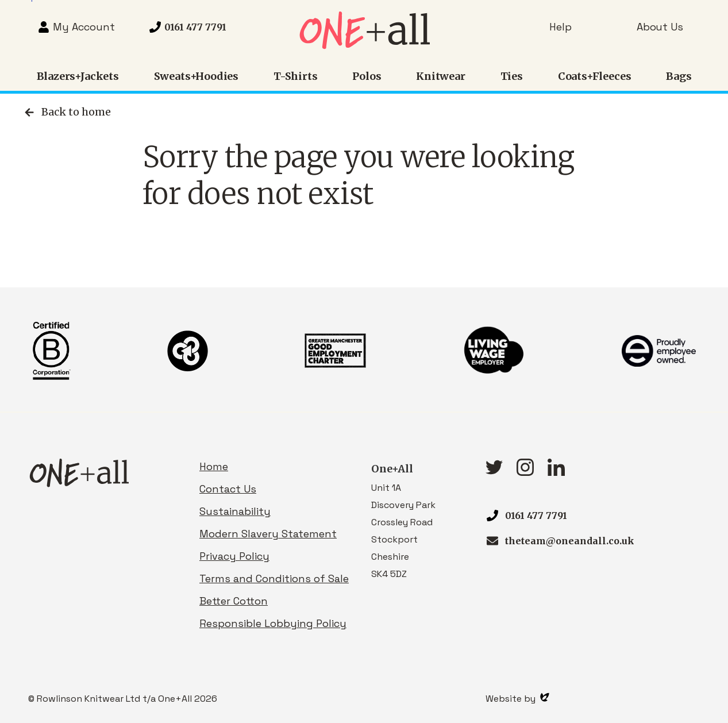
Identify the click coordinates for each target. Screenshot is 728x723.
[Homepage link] (364, 46)
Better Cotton (234, 601)
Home (214, 466)
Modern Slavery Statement (268, 534)
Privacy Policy (234, 556)
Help (560, 27)
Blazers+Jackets (78, 76)
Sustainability (235, 511)
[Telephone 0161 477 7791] (187, 27)
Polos (367, 76)
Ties (512, 76)
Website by (517, 699)
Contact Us (228, 489)
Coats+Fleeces (595, 76)
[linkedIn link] (556, 472)
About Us (660, 27)
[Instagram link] (525, 472)
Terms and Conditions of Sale (274, 578)
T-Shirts (296, 76)
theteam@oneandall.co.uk (570, 541)
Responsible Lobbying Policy (273, 623)
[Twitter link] (494, 471)
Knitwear (441, 76)
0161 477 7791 (536, 516)
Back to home (67, 112)
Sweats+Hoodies (196, 76)
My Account (84, 27)
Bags (679, 76)
